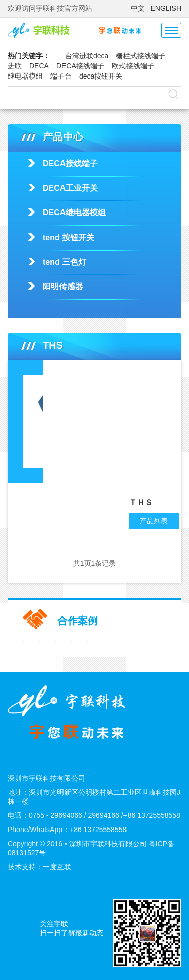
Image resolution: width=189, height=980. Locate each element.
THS (109, 396)
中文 (138, 8)
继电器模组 (25, 76)
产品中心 (101, 370)
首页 (67, 370)
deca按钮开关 (101, 76)
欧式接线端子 (133, 66)
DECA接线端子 (80, 66)
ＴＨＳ (141, 503)
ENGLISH (166, 8)
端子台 (61, 76)
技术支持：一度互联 (39, 867)
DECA (39, 66)
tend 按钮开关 (69, 237)
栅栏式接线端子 (141, 56)
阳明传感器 (63, 287)
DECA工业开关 (70, 188)
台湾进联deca (87, 56)
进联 (15, 66)
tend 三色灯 (65, 262)
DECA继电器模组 (74, 213)
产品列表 (154, 521)
